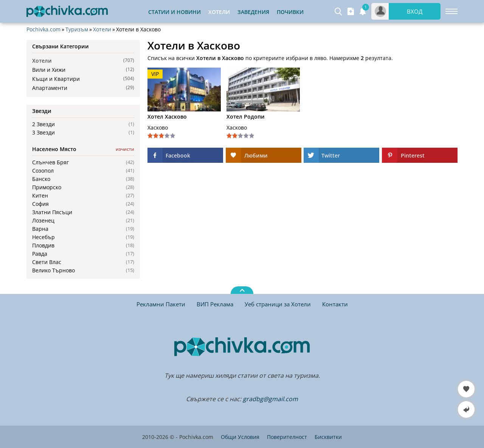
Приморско (47, 187)
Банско (41, 179)
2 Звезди (43, 124)
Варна (40, 229)
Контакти (335, 304)
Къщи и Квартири (56, 79)
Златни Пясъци (52, 212)
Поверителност (287, 437)
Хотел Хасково (167, 117)
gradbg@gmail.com (270, 399)
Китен (40, 196)
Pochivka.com (43, 29)
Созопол (43, 171)
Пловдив (43, 246)
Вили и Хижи (49, 70)
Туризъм (77, 29)
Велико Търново (54, 270)
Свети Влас (47, 262)
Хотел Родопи (246, 117)
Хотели (102, 29)
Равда (40, 254)
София (40, 204)
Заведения (253, 12)
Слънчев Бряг (50, 162)
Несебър (43, 237)
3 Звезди (43, 133)
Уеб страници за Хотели (278, 304)
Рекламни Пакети (161, 304)
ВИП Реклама (215, 304)
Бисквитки (328, 437)
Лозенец (43, 221)
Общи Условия (240, 437)
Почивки (290, 12)
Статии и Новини (175, 12)
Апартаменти (50, 88)
